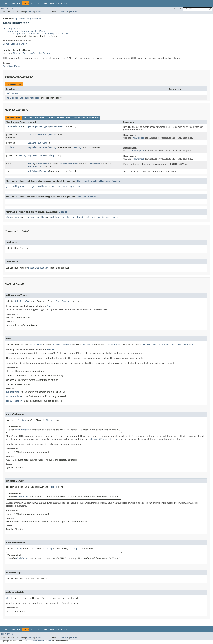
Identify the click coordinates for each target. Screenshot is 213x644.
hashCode (54, 217)
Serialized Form (11, 66)
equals (18, 217)
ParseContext (57, 126)
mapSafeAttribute (38, 147)
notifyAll (78, 217)
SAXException (167, 345)
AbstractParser (86, 196)
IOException (150, 345)
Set (8, 126)
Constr (30, 12)
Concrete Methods (60, 118)
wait (101, 217)
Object (63, 212)
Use (33, 3)
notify (66, 217)
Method (39, 12)
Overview (6, 3)
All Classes (7, 8)
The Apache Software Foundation (37, 641)
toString (91, 217)
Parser (23, 44)
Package (16, 3)
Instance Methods (35, 118)
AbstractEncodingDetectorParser (32, 53)
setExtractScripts (38, 171)
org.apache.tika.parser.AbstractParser (27, 31)
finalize (29, 217)
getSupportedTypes (38, 126)
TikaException (185, 345)
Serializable (10, 44)
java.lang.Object (11, 29)
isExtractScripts (38, 143)
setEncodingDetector (70, 186)
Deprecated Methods (86, 118)
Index (59, 3)
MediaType (17, 126)
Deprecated (49, 3)
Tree (39, 3)
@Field (10, 598)
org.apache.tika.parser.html (28, 19)
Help (66, 3)
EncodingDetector (30, 98)
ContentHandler (69, 164)
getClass (42, 217)
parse (31, 164)
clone (9, 217)
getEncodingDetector (18, 186)
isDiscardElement (38, 135)
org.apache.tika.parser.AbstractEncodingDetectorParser (41, 34)
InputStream (42, 164)
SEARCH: (178, 9)
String (53, 135)
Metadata (95, 164)
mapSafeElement (36, 156)
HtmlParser (12, 93)
